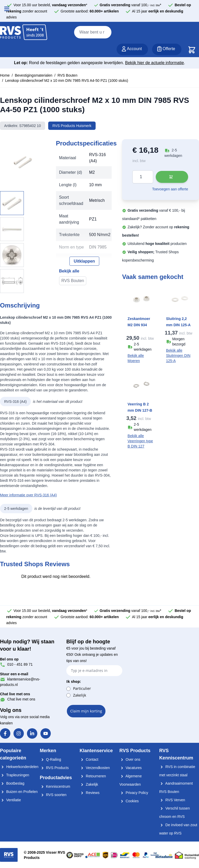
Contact (89, 759)
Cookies (129, 801)
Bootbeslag (12, 783)
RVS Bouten (67, 75)
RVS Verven (172, 800)
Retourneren (93, 776)
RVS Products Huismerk (72, 126)
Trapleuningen (15, 775)
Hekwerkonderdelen (19, 767)
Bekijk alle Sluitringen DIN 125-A (178, 356)
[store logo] (24, 32)
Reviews (90, 793)
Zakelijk (80, 695)
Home (5, 75)
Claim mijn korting (86, 711)
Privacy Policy (134, 793)
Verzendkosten (95, 768)
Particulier (82, 688)
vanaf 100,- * (131, 5)
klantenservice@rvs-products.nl (20, 679)
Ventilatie (10, 800)
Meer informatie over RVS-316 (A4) (28, 495)
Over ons (130, 759)
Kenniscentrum (55, 786)
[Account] (132, 49)
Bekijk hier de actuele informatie (155, 63)
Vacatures (131, 768)
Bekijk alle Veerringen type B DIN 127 (140, 441)
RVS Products (54, 768)
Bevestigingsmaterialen (34, 75)
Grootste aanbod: (90, 11)
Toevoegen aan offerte (170, 189)
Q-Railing (51, 759)
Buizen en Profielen (19, 792)
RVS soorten (53, 795)
